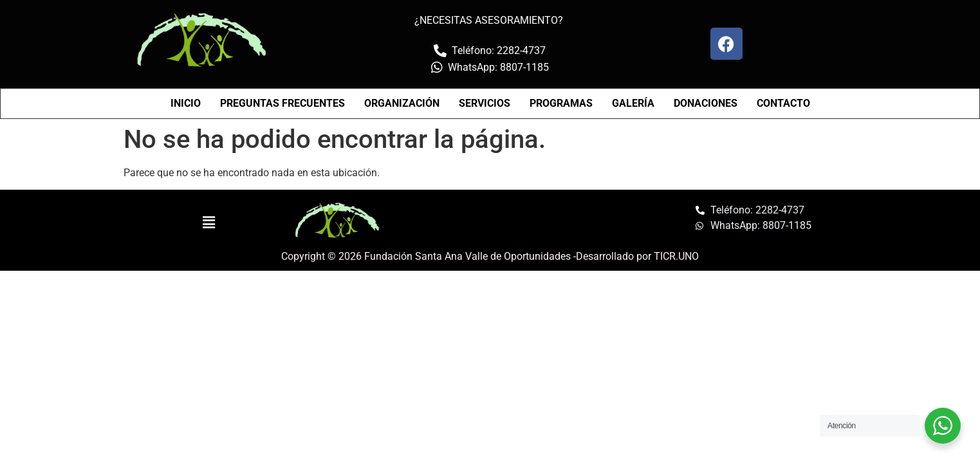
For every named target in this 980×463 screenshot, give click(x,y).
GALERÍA (633, 103)
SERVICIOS (485, 103)
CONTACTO (783, 103)
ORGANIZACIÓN (402, 103)
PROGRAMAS (561, 103)
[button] (209, 222)
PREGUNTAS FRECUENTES (282, 103)
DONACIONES (706, 103)
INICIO (186, 103)
